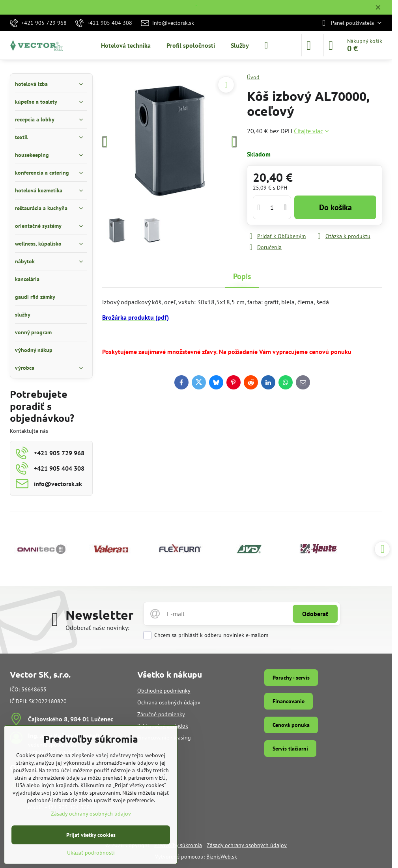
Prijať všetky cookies (91, 835)
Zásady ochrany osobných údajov (247, 845)
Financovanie (289, 701)
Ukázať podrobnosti (91, 853)
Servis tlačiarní (290, 749)
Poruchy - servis (291, 678)
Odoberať (315, 614)
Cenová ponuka (291, 725)
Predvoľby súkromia (178, 845)
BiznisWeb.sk (222, 857)
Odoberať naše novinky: (97, 628)
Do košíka (335, 207)
